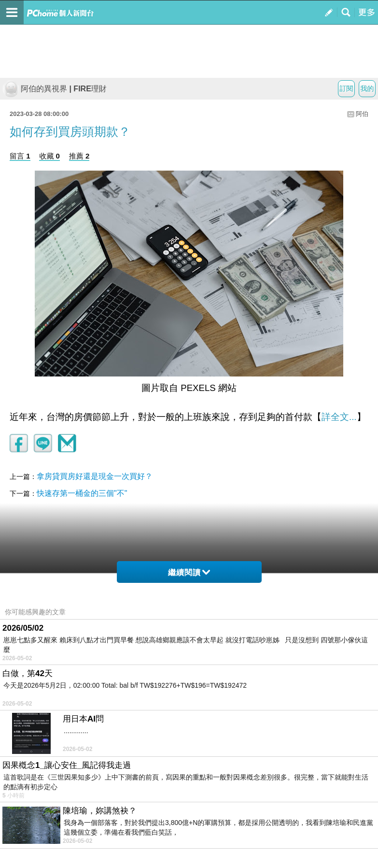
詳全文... (339, 417)
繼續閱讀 (189, 572)
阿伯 (362, 114)
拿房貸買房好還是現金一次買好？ (95, 476)
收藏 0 (49, 156)
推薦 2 (79, 156)
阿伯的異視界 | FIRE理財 (55, 89)
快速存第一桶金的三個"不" (82, 493)
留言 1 (20, 156)
